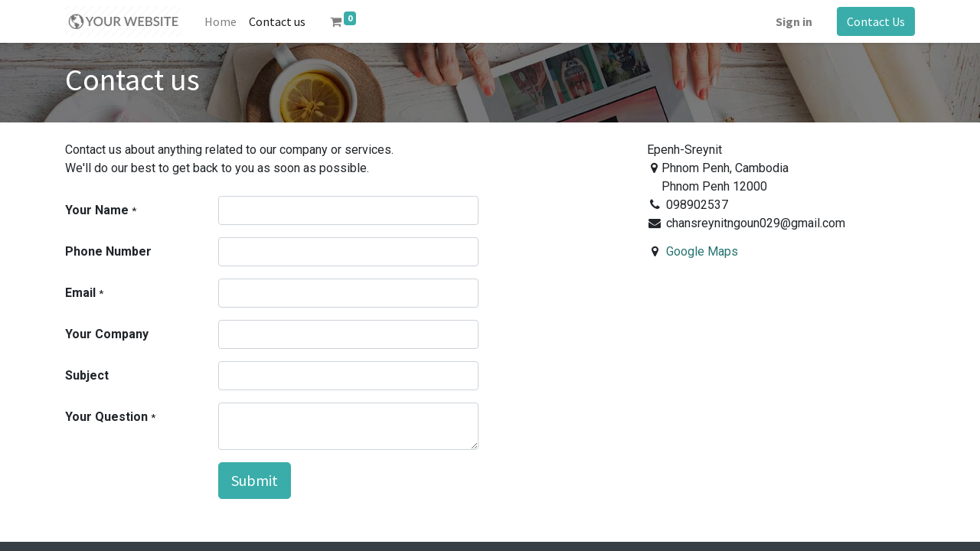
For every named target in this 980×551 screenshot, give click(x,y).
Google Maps (702, 251)
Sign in (794, 21)
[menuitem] (220, 21)
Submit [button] (255, 480)
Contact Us (876, 21)
